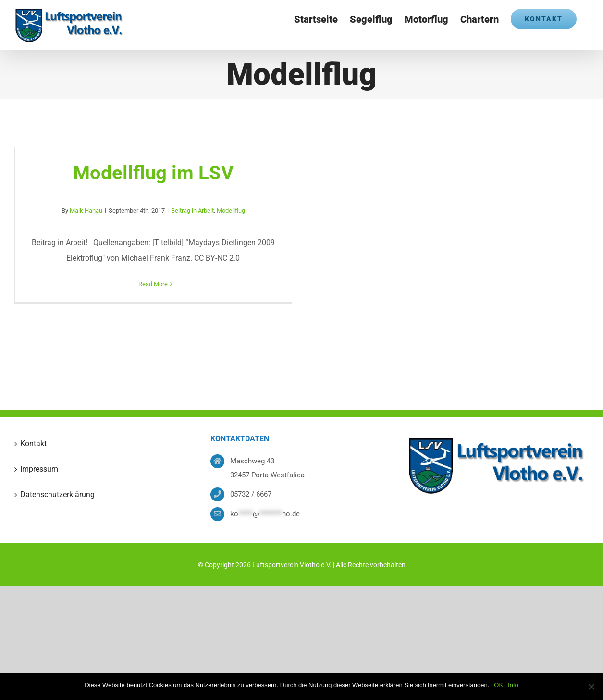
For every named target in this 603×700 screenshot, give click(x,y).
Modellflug (231, 210)
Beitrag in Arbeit (192, 210)
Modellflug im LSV (153, 173)
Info (513, 685)
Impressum (39, 469)
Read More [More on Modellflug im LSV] (153, 284)
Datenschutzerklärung (57, 494)
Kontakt (33, 444)
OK (498, 685)
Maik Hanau (86, 210)
